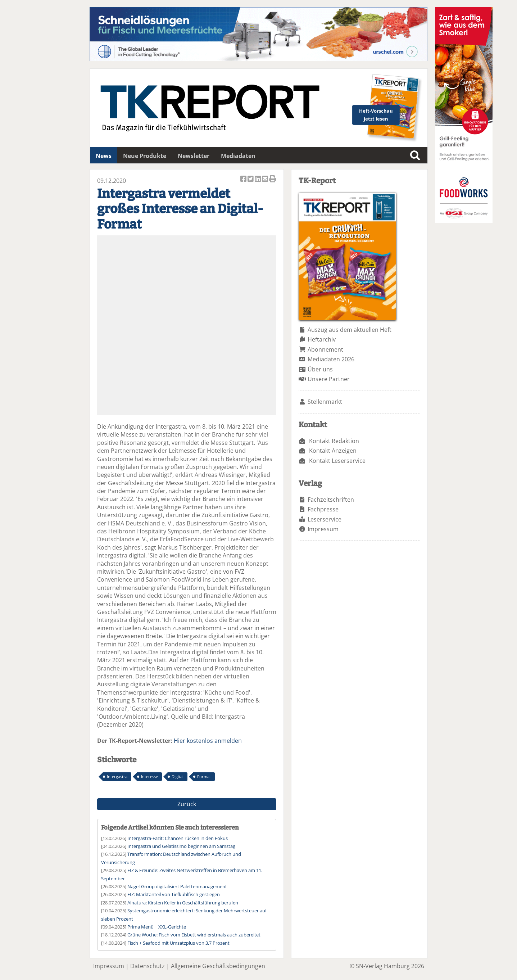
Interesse (149, 776)
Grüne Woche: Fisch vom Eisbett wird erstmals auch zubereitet (194, 935)
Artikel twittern (251, 179)
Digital (178, 776)
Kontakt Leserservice (337, 461)
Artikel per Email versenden (266, 179)
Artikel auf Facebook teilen (244, 179)
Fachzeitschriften (331, 500)
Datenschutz (148, 966)
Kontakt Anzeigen (333, 451)
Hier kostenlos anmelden (208, 741)
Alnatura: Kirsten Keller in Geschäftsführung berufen (183, 903)
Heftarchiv (322, 339)
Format (204, 776)
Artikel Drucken (273, 179)
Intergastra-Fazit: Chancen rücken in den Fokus (178, 838)
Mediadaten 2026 (331, 359)
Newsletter (194, 156)
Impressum (323, 529)
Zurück (187, 804)
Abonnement (325, 349)
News (104, 156)
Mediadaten (238, 156)
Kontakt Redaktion (334, 441)
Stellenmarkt (325, 402)
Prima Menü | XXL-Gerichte (157, 927)
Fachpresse (323, 509)
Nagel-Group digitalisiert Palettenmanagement (177, 886)
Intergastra (117, 776)
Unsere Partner (329, 379)
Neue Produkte (145, 156)
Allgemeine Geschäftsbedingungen (218, 966)
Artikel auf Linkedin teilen (258, 179)
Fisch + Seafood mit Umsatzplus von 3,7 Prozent (178, 943)
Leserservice (325, 519)
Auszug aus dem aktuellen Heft (350, 330)
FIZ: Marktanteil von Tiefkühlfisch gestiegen (174, 894)
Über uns (320, 369)
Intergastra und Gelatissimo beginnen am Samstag (181, 846)
